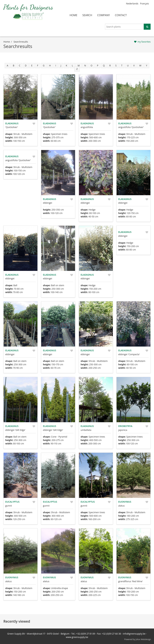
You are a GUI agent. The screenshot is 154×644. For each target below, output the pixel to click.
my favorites (144, 42)
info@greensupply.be (134, 634)
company (104, 15)
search (87, 15)
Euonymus (125, 502)
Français (144, 4)
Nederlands (132, 4)
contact (121, 15)
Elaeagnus (12, 123)
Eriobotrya (125, 426)
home (73, 15)
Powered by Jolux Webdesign (138, 639)
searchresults (21, 42)
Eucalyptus (12, 502)
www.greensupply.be (77, 637)
